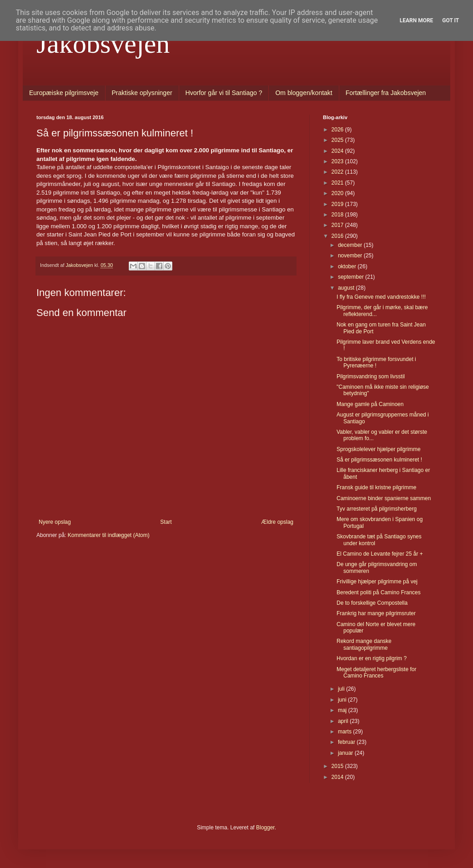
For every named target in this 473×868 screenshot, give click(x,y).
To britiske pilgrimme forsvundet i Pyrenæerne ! (376, 362)
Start (166, 522)
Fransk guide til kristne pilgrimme (376, 487)
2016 (338, 236)
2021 (338, 183)
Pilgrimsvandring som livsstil (371, 376)
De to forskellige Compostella (372, 603)
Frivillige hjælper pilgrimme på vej (377, 582)
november (351, 256)
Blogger (265, 828)
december (351, 245)
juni (343, 700)
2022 (338, 172)
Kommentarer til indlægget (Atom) (109, 535)
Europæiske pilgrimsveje (64, 93)
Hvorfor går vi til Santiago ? (224, 93)
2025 (338, 140)
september (352, 277)
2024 (338, 151)
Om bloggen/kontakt (304, 93)
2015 (338, 766)
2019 (338, 204)
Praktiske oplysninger (142, 93)
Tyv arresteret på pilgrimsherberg (377, 509)
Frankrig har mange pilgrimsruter (376, 613)
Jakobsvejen (103, 44)
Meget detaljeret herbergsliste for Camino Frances (376, 672)
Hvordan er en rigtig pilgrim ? (372, 658)
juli (342, 689)
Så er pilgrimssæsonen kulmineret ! (379, 460)
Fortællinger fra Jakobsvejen (386, 93)
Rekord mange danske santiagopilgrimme (364, 644)
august (347, 288)
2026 (338, 130)
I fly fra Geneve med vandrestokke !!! (381, 297)
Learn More (417, 20)
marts (345, 732)
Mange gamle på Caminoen (370, 404)
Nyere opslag (55, 522)
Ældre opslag (277, 522)
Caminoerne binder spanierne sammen (384, 498)
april (344, 721)
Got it (450, 20)
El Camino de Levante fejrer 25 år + (380, 554)
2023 (338, 161)
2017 (338, 225)
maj (343, 710)
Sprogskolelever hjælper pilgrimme (379, 449)
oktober (348, 266)
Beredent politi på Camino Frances (379, 592)
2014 (338, 777)
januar (346, 753)
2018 (338, 215)
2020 (338, 193)
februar (347, 742)
